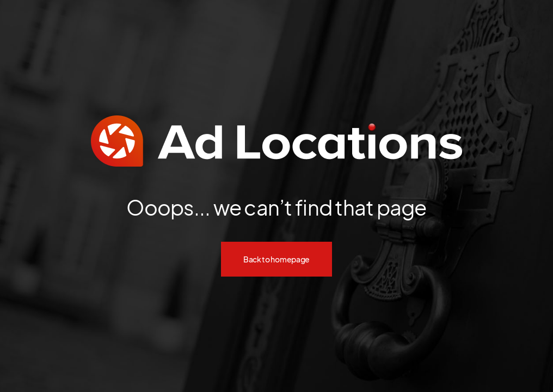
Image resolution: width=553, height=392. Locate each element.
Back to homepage (276, 259)
